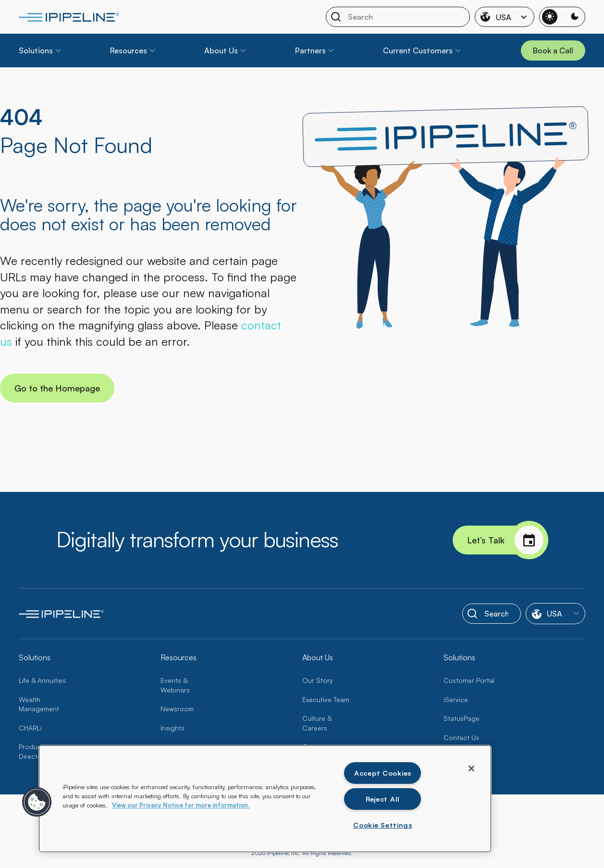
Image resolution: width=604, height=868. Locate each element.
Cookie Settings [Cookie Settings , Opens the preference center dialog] (383, 825)
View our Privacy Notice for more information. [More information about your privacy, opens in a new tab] (181, 805)
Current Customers (418, 50)
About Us (221, 50)
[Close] (471, 768)
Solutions (36, 50)
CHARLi (30, 728)
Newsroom (177, 709)
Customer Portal (469, 680)
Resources (129, 50)
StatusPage (462, 718)
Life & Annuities (42, 680)
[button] (37, 802)
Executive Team (326, 699)
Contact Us (461, 737)
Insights (173, 728)
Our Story (318, 680)
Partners (310, 50)
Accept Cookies (383, 773)
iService (456, 699)
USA (505, 17)
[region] (265, 799)
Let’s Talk (508, 540)
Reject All (383, 799)
